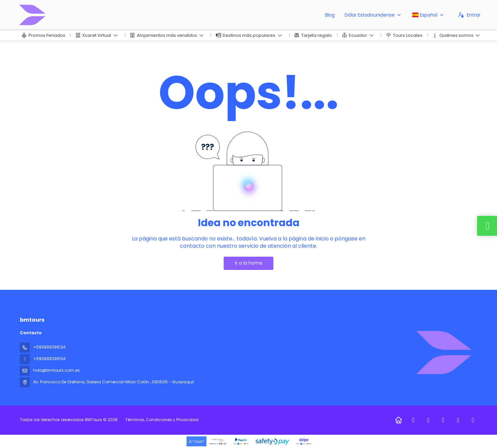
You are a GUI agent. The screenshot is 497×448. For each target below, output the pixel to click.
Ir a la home (249, 263)
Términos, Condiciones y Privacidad (162, 420)
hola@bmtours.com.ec (57, 370)
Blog (330, 15)
